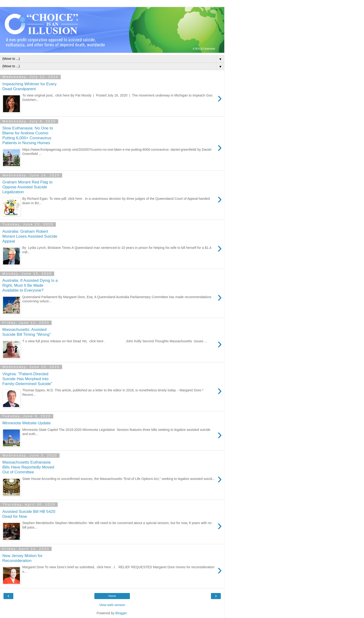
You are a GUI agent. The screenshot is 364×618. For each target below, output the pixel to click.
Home (112, 596)
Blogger (121, 613)
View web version (112, 605)
